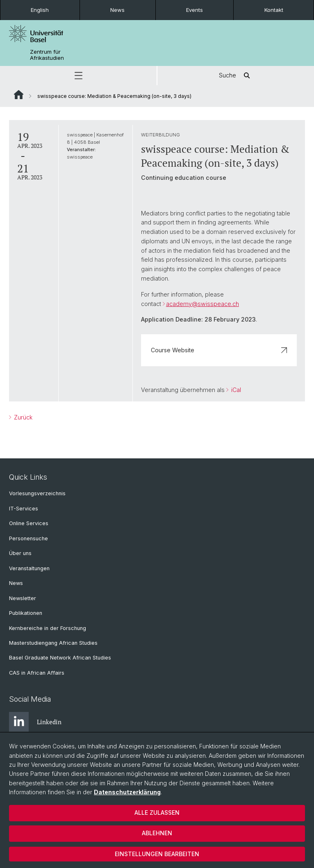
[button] (78, 76)
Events (195, 10)
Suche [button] (236, 76)
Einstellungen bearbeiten (157, 854)
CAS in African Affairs (37, 673)
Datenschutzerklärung (127, 792)
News (117, 10)
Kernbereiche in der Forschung (48, 628)
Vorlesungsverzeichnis (37, 493)
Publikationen (26, 613)
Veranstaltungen (29, 568)
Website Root (19, 95)
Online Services (29, 523)
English (40, 10)
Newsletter (23, 598)
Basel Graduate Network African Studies (60, 658)
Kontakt (274, 10)
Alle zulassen (157, 812)
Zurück (22, 417)
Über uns (20, 553)
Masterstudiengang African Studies (53, 643)
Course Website (219, 350)
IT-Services (24, 509)
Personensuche (28, 538)
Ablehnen (157, 833)
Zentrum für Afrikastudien (47, 55)
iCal (235, 390)
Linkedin (35, 722)
